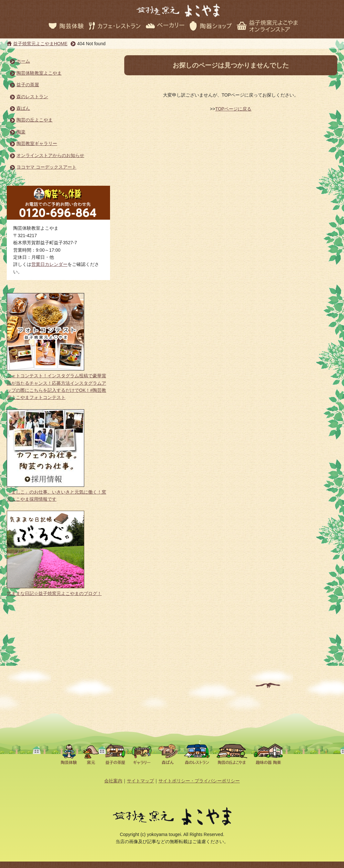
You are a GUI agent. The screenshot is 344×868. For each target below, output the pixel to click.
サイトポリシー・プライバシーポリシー (199, 781)
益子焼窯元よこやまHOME (40, 44)
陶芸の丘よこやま (35, 120)
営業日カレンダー (49, 264)
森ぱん (23, 108)
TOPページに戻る (233, 109)
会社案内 (113, 781)
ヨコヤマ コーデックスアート (46, 167)
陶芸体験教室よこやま (39, 73)
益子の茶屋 (28, 85)
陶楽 (21, 132)
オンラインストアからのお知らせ (50, 155)
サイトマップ (140, 781)
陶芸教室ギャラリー (37, 143)
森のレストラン (32, 97)
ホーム (23, 61)
